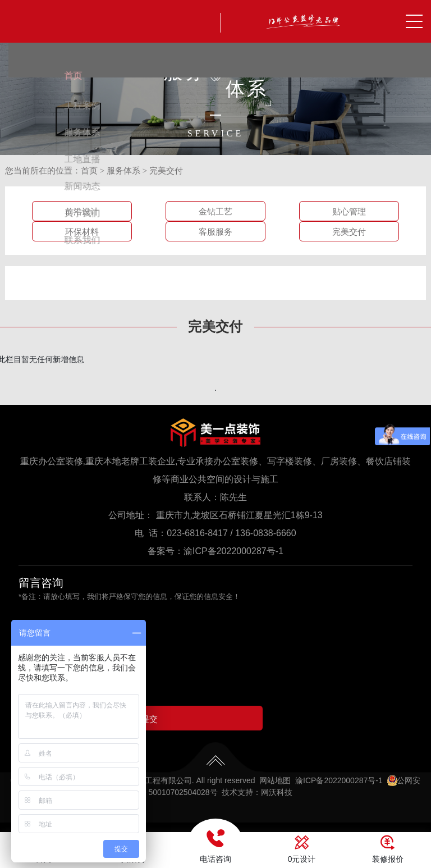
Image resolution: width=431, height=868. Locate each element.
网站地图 (275, 785)
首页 (89, 170)
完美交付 (166, 170)
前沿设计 (82, 212)
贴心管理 (349, 212)
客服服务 (215, 232)
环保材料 (82, 232)
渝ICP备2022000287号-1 (233, 551)
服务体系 (123, 170)
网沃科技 (277, 797)
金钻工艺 (215, 212)
